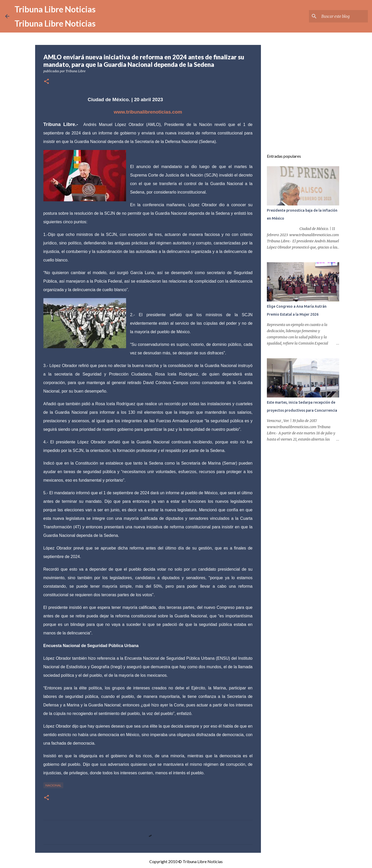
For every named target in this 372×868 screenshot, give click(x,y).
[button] (47, 82)
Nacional (53, 785)
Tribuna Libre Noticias (55, 9)
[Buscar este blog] (341, 16)
